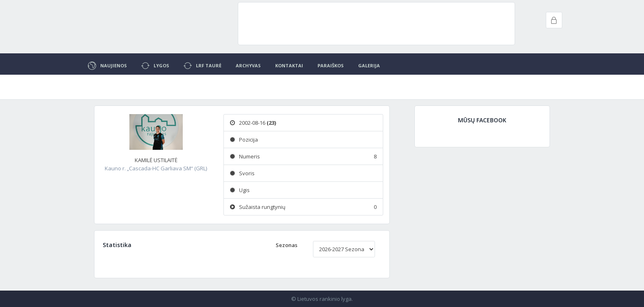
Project (129, 25)
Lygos (155, 66)
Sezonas (286, 245)
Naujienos (107, 66)
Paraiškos (331, 65)
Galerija (369, 65)
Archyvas (248, 65)
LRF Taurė (202, 66)
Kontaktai (289, 65)
